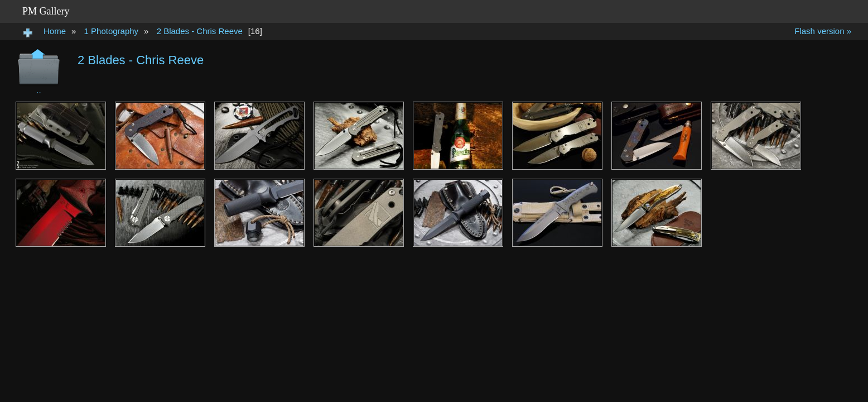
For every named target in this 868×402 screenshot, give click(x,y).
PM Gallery (46, 11)
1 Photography (112, 31)
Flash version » (823, 31)
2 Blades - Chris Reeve (200, 31)
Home (55, 31)
